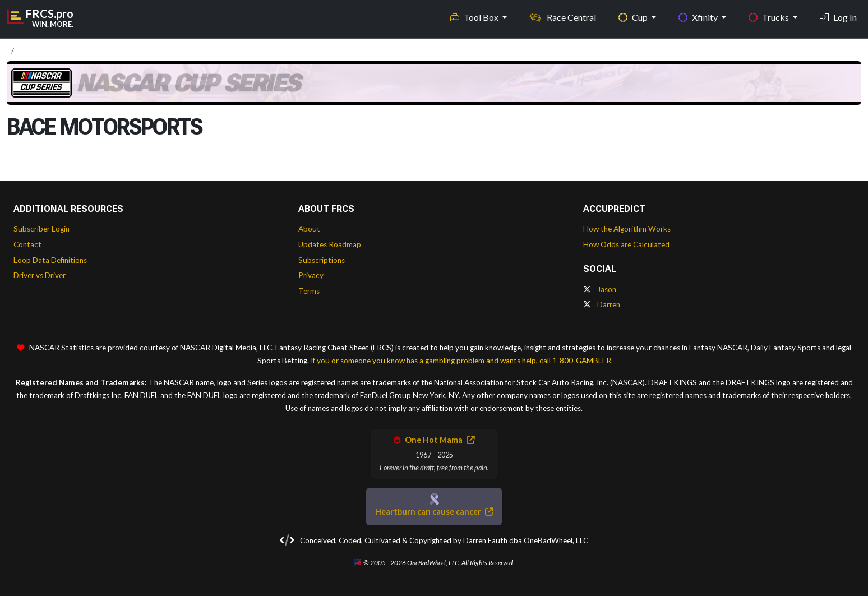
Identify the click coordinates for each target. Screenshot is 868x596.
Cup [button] (634, 17)
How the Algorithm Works (627, 229)
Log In (838, 17)
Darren (602, 304)
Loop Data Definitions (50, 260)
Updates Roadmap (330, 244)
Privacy (311, 275)
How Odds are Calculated (626, 244)
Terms (309, 291)
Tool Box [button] (475, 17)
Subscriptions (322, 260)
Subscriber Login (41, 229)
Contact (27, 244)
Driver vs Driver (40, 275)
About (309, 229)
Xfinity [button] (699, 17)
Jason (600, 289)
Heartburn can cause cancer (434, 512)
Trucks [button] (770, 17)
